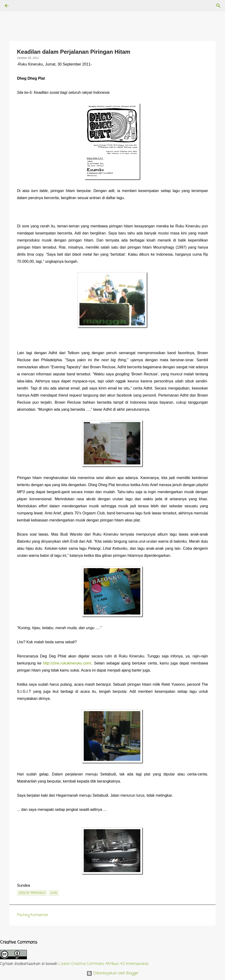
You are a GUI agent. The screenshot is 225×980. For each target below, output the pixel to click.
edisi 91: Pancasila (32, 893)
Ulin (54, 893)
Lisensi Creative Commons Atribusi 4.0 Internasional (103, 964)
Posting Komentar (33, 915)
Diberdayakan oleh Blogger (113, 973)
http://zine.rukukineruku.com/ (67, 663)
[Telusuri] (20, 6)
